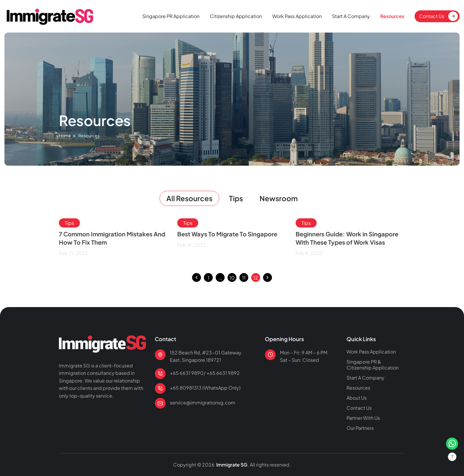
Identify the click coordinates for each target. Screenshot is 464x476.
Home (65, 135)
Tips (236, 198)
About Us (357, 398)
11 (244, 277)
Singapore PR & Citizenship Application (373, 365)
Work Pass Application (297, 16)
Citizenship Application (236, 16)
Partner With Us (363, 418)
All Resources (189, 198)
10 (232, 277)
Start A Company (351, 16)
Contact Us (432, 16)
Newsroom (279, 198)
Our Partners (360, 428)
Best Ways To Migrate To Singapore (227, 234)
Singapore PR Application (171, 16)
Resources (392, 16)
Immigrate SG (231, 465)
